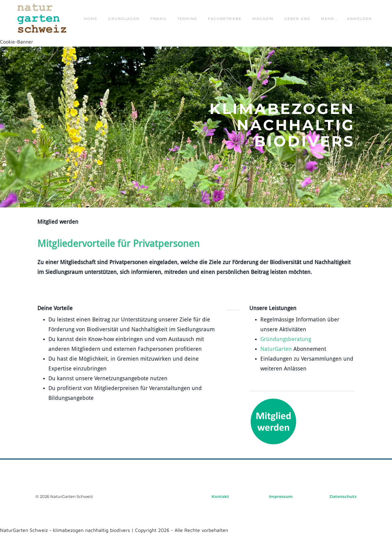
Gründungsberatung (286, 339)
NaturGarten (276, 349)
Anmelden (360, 19)
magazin (263, 19)
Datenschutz (343, 496)
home (91, 19)
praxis (158, 19)
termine (187, 19)
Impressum (281, 496)
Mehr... (329, 19)
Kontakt (220, 496)
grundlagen (124, 19)
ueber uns (297, 19)
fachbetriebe (225, 19)
